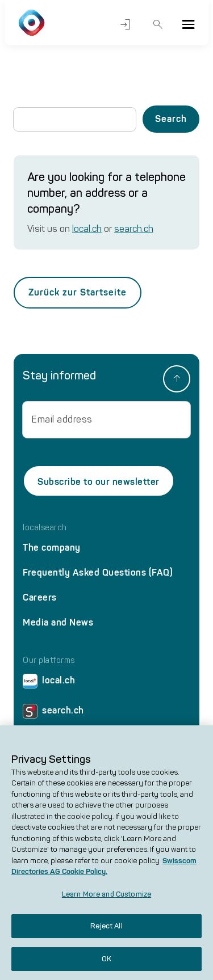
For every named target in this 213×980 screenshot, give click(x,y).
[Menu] (188, 24)
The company (52, 548)
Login (126, 24)
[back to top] (177, 379)
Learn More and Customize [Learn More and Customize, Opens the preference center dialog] (106, 900)
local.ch (87, 229)
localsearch (45, 528)
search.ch (134, 229)
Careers (40, 597)
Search (158, 24)
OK (106, 965)
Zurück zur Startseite (78, 292)
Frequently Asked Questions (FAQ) (98, 573)
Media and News (58, 622)
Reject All (106, 932)
